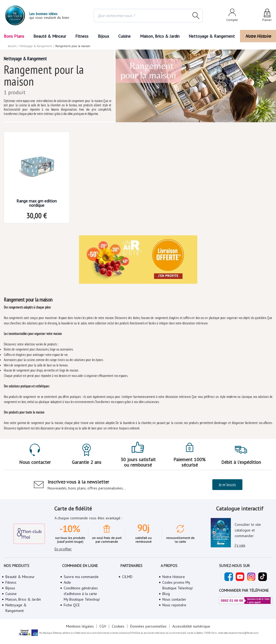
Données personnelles (148, 626)
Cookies (118, 626)
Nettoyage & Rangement (212, 36)
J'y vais (240, 545)
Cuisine (124, 36)
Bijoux (103, 36)
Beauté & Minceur (50, 36)
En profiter (63, 549)
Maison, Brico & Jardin (160, 36)
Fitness (82, 36)
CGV (103, 626)
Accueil (12, 46)
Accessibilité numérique (191, 626)
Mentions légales (80, 626)
